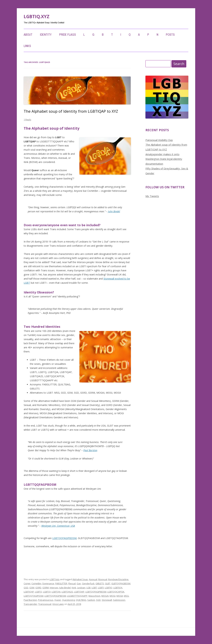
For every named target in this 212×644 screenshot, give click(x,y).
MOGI (113, 596)
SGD (98, 600)
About (28, 35)
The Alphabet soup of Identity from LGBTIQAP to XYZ (71, 111)
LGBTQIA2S (67, 592)
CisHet (27, 583)
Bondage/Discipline (118, 579)
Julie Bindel (114, 211)
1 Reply (27, 120)
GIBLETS (100, 583)
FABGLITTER (61, 583)
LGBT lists (55, 579)
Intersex (54, 588)
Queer (58, 600)
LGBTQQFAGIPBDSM (64, 538)
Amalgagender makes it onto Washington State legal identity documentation (164, 159)
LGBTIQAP (29, 592)
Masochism (94, 596)
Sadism (91, 600)
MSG (126, 596)
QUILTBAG (81, 600)
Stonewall (107, 600)
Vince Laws (58, 604)
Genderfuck (88, 583)
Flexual (72, 583)
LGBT (94, 588)
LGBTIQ (109, 588)
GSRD (38, 588)
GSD (26, 588)
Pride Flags (67, 35)
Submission (119, 600)
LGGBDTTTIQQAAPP (77, 596)
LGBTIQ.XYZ (37, 16)
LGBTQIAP (79, 592)
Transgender (30, 604)
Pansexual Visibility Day (159, 140)
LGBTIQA (118, 588)
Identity (46, 35)
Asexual (93, 579)
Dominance (48, 583)
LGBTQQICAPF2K (116, 592)
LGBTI (101, 588)
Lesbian (81, 588)
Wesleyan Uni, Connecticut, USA (58, 526)
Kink (74, 588)
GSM (32, 588)
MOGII (120, 596)
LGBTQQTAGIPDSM (34, 596)
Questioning (68, 600)
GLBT (108, 583)
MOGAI (105, 596)
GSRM (46, 588)
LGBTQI (47, 592)
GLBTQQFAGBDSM (121, 583)
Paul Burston (90, 450)
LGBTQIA (56, 592)
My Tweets (152, 196)
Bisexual (103, 579)
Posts (170, 35)
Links (27, 46)
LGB (89, 588)
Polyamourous (46, 600)
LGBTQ (39, 592)
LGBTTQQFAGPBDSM (55, 596)
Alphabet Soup (80, 579)
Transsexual (45, 604)
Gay (79, 583)
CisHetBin (36, 583)
